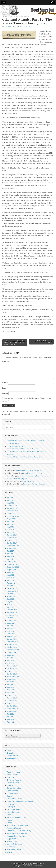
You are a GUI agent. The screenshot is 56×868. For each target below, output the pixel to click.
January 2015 (12, 612)
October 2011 (12, 706)
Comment (6, 361)
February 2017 (12, 562)
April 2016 (11, 578)
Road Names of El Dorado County (19, 831)
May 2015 (10, 602)
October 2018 (12, 514)
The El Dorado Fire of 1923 (33, 473)
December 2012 (13, 669)
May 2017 (10, 556)
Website (5, 393)
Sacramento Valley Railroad (17, 834)
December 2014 (13, 615)
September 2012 (13, 677)
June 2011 (11, 717)
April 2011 (11, 722)
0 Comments (30, 26)
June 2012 (11, 685)
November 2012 (13, 671)
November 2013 (13, 645)
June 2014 (11, 626)
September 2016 (13, 567)
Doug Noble (8, 26)
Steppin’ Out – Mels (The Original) (29, 471)
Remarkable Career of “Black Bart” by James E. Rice (26, 457)
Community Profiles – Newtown (34, 484)
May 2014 (10, 628)
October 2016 (12, 564)
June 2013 (11, 658)
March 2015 (11, 607)
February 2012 (12, 695)
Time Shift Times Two (15, 844)
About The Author (28, 481)
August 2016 (11, 570)
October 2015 (12, 594)
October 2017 (12, 543)
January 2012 (12, 698)
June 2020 (11, 500)
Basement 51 (12, 777)
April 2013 (11, 663)
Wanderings (11, 847)
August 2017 (11, 548)
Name (5, 383)
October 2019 (12, 506)
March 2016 (11, 580)
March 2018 (11, 532)
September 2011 (13, 709)
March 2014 (11, 634)
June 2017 (11, 554)
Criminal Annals (8, 16)
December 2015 (13, 588)
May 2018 (10, 527)
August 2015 (11, 596)
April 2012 (11, 690)
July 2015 (10, 599)
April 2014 (11, 631)
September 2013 (13, 650)
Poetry (9, 823)
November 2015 (13, 591)
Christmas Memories (14, 780)
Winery (9, 852)
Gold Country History (21, 16)
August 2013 (11, 653)
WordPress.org (12, 758)
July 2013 (10, 655)
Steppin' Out (11, 839)
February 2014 (12, 636)
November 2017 (13, 540)
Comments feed (13, 756)
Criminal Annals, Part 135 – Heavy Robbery (22, 449)
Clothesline (11, 785)
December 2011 (13, 701)
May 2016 (10, 575)
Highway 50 (11, 807)
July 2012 (10, 682)
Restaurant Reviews (14, 828)
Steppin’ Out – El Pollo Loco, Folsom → (43, 342)
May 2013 (10, 660)
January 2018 (12, 535)
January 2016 (12, 586)
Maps (9, 815)
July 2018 (10, 522)
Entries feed (11, 753)
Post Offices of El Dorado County (19, 825)
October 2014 (12, 618)
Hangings (10, 804)
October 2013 (12, 647)
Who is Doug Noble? (14, 849)
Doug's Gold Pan (13, 793)
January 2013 (12, 666)
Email (5, 388)
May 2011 (10, 719)
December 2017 (13, 538)
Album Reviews (12, 775)
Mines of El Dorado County (16, 817)
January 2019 (12, 508)
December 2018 (13, 511)
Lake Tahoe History (14, 809)
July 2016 (10, 572)
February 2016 (12, 583)
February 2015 (12, 610)
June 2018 (11, 524)
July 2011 (10, 714)
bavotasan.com (37, 866)
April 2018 (11, 530)
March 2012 (11, 693)
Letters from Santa (13, 812)
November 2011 (13, 703)
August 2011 (11, 711)
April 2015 (11, 604)
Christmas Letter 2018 (15, 446)
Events (9, 796)
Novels (9, 820)
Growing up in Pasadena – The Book (20, 801)
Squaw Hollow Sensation (16, 836)
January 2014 (12, 639)
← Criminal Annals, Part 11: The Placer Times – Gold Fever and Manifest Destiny (14, 343)
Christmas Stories (13, 783)
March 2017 (11, 559)
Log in (9, 750)
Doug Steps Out (27, 864)
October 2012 (12, 674)
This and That (12, 841)
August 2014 (11, 620)
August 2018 (11, 519)
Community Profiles (14, 788)
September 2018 (13, 516)
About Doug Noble (13, 772)
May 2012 (10, 687)
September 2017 (13, 546)
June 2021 (11, 498)
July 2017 (10, 551)
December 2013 (13, 642)
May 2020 (10, 503)
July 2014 (10, 623)
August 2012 (11, 679)
